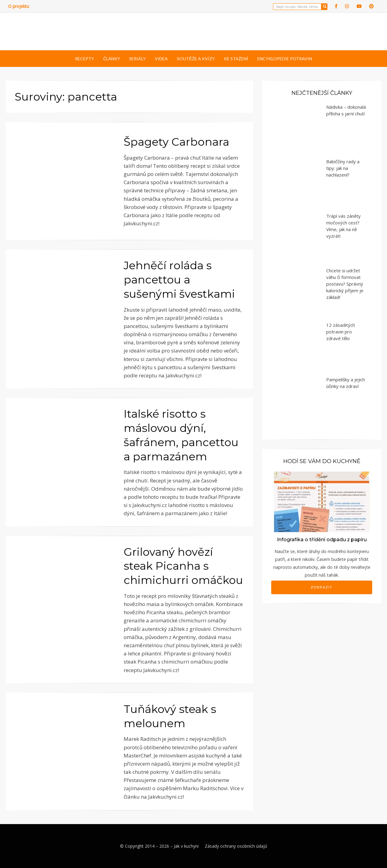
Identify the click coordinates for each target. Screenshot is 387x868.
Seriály (137, 59)
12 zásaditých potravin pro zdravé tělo (341, 332)
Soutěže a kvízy (196, 59)
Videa (161, 59)
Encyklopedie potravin (285, 59)
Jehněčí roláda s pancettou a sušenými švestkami (179, 280)
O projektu (19, 6)
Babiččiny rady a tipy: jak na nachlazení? (343, 168)
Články (112, 59)
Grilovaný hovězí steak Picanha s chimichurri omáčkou (183, 566)
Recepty (85, 59)
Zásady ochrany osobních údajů (236, 846)
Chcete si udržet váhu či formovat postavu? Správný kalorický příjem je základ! (345, 284)
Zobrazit (322, 587)
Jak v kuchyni (186, 846)
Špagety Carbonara (176, 142)
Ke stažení (236, 59)
